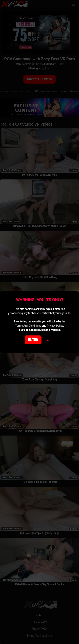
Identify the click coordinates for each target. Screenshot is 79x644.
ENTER (33, 340)
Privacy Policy (55, 326)
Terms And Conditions (28, 326)
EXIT (48, 340)
